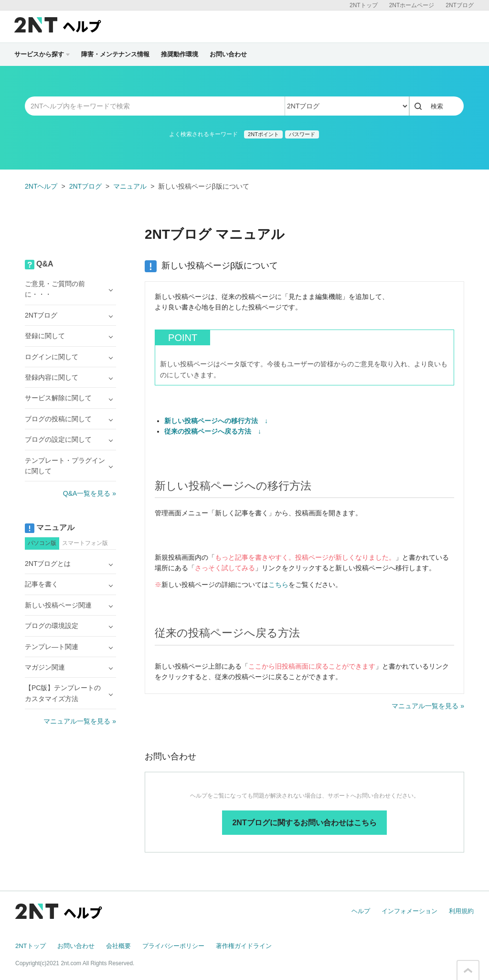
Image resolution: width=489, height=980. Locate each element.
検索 (437, 106)
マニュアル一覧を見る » (428, 706)
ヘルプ (361, 911)
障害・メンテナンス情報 (115, 54)
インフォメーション (409, 911)
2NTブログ (460, 5)
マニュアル (130, 186)
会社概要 (118, 946)
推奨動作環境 (180, 54)
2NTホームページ (412, 5)
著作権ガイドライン (244, 946)
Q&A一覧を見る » (90, 493)
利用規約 (461, 911)
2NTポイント (263, 134)
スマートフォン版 (85, 543)
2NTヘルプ (41, 186)
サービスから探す (42, 54)
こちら (278, 585)
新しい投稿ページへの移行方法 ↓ (216, 421)
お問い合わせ (228, 54)
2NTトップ (364, 5)
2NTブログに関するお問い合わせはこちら (304, 823)
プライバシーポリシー (173, 946)
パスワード (302, 134)
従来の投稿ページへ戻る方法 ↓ (213, 431)
